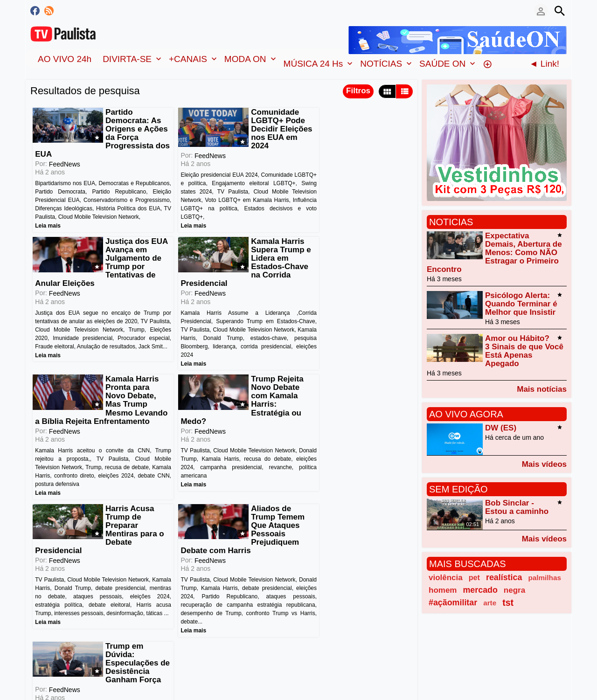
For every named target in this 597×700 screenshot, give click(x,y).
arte (490, 603)
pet (474, 577)
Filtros (358, 91)
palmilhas (545, 578)
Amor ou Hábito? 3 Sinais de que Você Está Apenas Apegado (524, 351)
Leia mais (47, 226)
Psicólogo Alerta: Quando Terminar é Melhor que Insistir (521, 304)
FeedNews (64, 156)
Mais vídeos (544, 464)
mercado (480, 590)
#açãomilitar (453, 603)
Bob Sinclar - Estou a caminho (517, 507)
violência (446, 578)
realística (504, 577)
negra (514, 590)
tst (508, 603)
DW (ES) (501, 428)
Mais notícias (542, 389)
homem (443, 590)
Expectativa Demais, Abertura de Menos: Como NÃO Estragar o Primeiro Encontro (494, 253)
